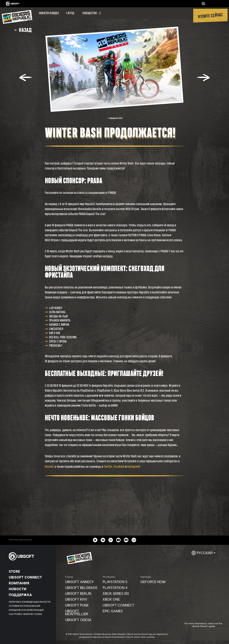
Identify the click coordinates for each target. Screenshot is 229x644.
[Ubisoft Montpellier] (82, 612)
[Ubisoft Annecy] (82, 582)
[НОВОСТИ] (30, 589)
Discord (49, 467)
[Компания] (30, 583)
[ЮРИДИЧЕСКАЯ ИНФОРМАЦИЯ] (30, 610)
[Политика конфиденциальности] (30, 602)
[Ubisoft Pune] (82, 605)
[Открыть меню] (1, 9)
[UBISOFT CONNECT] (30, 577)
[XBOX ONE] (120, 599)
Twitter (108, 467)
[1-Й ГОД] (70, 13)
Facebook (119, 467)
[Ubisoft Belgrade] (82, 588)
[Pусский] (203, 554)
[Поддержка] (30, 595)
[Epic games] (120, 611)
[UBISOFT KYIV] (82, 599)
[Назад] (23, 30)
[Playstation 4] (120, 588)
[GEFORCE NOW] (158, 582)
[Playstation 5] (120, 582)
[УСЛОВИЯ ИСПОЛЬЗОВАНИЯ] (30, 606)
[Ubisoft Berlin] (82, 593)
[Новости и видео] (49, 13)
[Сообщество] (92, 13)
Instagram (133, 467)
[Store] (30, 571)
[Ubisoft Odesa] (82, 620)
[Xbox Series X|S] (120, 593)
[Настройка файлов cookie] (25, 614)
